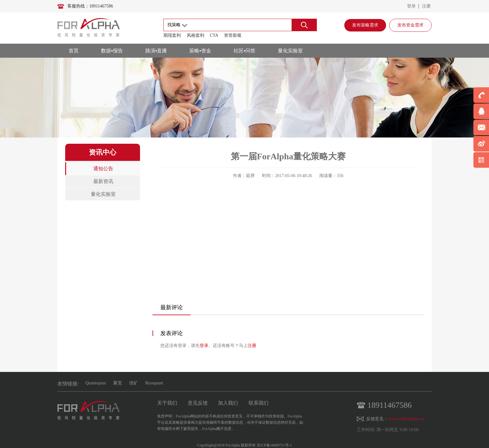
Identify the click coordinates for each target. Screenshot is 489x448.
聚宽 (118, 383)
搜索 (304, 25)
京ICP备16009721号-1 (274, 445)
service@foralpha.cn (406, 419)
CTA (214, 35)
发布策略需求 (365, 25)
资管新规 (233, 35)
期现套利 (172, 35)
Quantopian (96, 383)
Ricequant (154, 383)
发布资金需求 (410, 25)
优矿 (133, 383)
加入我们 (228, 403)
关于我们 (167, 403)
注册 (426, 6)
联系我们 (259, 403)
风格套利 (196, 35)
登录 (411, 6)
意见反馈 (198, 403)
